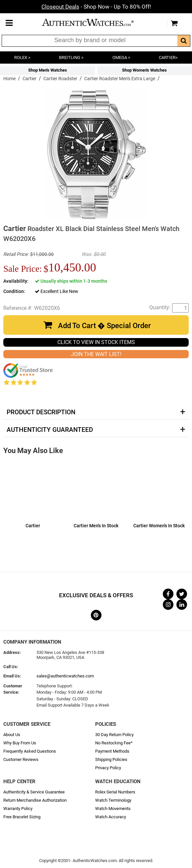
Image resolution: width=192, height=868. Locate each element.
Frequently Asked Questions (30, 751)
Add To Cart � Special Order (104, 326)
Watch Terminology (113, 800)
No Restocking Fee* (114, 743)
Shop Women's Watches (144, 70)
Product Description (41, 412)
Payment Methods (112, 751)
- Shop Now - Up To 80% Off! (96, 7)
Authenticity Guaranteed (50, 430)
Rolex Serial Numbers (115, 792)
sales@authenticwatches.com (65, 676)
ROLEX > (22, 58)
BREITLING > (71, 58)
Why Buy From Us (20, 743)
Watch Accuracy (111, 817)
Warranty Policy (18, 809)
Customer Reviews (21, 759)
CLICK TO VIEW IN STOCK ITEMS (96, 342)
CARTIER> (168, 58)
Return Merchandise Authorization (35, 800)
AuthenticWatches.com (95, 22)
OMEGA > (121, 58)
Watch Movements (113, 809)
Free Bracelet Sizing (22, 817)
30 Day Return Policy (114, 735)
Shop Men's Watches (48, 70)
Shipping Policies (111, 759)
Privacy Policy (108, 768)
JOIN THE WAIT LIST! (96, 354)
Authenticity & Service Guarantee (34, 792)
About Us (12, 735)
